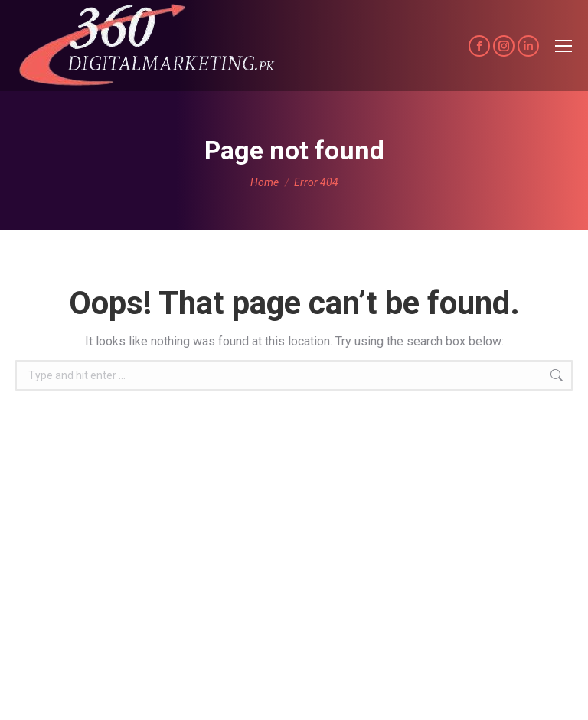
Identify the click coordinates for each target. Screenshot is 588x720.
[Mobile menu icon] (563, 46)
